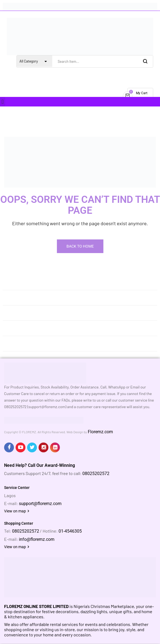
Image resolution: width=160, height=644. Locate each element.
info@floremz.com (37, 539)
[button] (3, 102)
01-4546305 (70, 531)
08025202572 (96, 474)
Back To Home (80, 246)
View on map (17, 511)
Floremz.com (100, 432)
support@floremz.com (40, 504)
